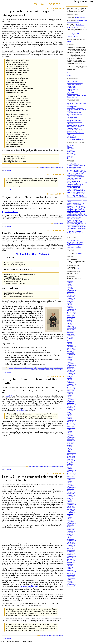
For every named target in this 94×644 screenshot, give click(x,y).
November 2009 (71, 387)
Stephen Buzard (59, 467)
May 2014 (69, 466)
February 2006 (71, 317)
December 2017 (71, 528)
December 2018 (71, 544)
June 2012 (69, 433)
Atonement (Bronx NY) (73, 169)
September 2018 (71, 541)
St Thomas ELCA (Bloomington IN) (77, 224)
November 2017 (71, 527)
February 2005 (71, 298)
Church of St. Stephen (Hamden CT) (77, 183)
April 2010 (70, 394)
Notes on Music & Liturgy (74, 127)
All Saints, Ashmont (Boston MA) (76, 166)
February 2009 (71, 373)
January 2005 (70, 297)
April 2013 (70, 445)
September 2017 (71, 523)
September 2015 (71, 487)
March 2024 (70, 567)
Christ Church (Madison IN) (75, 175)
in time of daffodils (72, 116)
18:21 (5, 226)
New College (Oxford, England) (76, 242)
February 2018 (71, 531)
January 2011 (70, 408)
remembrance (21, 410)
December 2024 (71, 575)
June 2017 (69, 519)
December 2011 (71, 425)
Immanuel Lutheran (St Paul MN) (76, 191)
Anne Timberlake (72, 106)
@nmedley (70, 153)
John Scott (47, 368)
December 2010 (71, 406)
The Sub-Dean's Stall (73, 94)
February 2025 (71, 578)
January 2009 (70, 372)
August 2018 (70, 539)
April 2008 (70, 358)
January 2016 (70, 494)
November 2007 (71, 350)
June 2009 (69, 380)
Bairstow (11, 368)
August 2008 (70, 364)
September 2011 (71, 420)
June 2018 (69, 537)
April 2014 (70, 464)
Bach (41, 635)
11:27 (5, 638)
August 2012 (70, 436)
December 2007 (71, 351)
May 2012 (69, 431)
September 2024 (71, 572)
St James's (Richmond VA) (74, 205)
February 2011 (71, 409)
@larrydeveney (71, 152)
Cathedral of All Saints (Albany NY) (77, 172)
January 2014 (70, 459)
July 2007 (69, 344)
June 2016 (69, 500)
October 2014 (70, 472)
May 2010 (69, 395)
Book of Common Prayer (74, 85)
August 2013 (70, 451)
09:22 (5, 372)
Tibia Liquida (80, 25)
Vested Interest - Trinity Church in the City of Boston (77, 96)
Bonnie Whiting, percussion (75, 108)
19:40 (5, 190)
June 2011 (69, 415)
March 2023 (70, 564)
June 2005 (69, 304)
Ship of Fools (71, 92)
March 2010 (70, 392)
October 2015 (70, 489)
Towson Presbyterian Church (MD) (77, 227)
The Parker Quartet (72, 128)
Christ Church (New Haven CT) (76, 177)
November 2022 (71, 561)
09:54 (5, 170)
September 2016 (71, 505)
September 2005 (71, 309)
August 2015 (70, 486)
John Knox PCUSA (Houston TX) (76, 194)
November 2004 (71, 294)
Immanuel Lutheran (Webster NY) (76, 192)
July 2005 (69, 306)
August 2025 (70, 583)
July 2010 (69, 398)
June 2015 (69, 483)
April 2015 (70, 480)
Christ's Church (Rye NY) (74, 181)
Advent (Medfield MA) (73, 164)
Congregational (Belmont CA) (75, 184)
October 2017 (70, 525)
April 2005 (70, 301)
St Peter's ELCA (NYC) (73, 219)
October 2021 (70, 558)
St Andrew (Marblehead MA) (75, 195)
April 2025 (70, 580)
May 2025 (69, 581)
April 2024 (70, 569)
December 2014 (71, 475)
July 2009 (69, 381)
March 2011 (70, 411)
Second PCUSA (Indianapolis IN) (76, 225)
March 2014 (70, 462)
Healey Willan (54, 168)
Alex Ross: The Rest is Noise (75, 83)
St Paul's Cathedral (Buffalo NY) (76, 214)
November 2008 (71, 369)
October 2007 (70, 348)
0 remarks (9, 170)
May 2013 (69, 447)
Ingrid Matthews (47, 635)
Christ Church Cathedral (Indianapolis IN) (74, 179)
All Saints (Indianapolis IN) (74, 167)
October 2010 (70, 403)
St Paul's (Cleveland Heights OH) (76, 211)
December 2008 (71, 370)
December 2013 (71, 458)
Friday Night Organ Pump (74, 113)
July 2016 (69, 501)
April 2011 (70, 412)
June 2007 (69, 342)
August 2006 (70, 326)
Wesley (62, 369)
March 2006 (70, 319)
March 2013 (70, 444)
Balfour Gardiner (18, 368)
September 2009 (71, 384)
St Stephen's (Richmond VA (75, 220)
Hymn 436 (61, 168)
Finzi (32, 368)
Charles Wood (26, 368)
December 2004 (71, 295)
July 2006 (69, 325)
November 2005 (71, 312)
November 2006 (71, 331)
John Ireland (41, 368)
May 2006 (69, 322)
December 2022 (71, 562)
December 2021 (71, 559)
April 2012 (70, 430)
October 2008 (70, 367)
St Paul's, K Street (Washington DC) (77, 216)
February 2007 (71, 336)
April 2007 (70, 339)
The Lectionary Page (73, 89)
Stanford (38, 369)
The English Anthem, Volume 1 (32, 254)
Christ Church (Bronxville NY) (75, 173)
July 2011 (69, 417)
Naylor (52, 368)
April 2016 (70, 498)
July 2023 (69, 566)
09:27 (5, 470)
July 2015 (69, 484)
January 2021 (70, 555)
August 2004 (70, 289)
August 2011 (70, 419)
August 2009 (70, 383)
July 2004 (69, 287)
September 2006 (71, 328)
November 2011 (71, 423)
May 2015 (69, 481)
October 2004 (70, 292)
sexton (69, 41)
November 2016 (71, 508)
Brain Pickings (71, 86)
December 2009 (71, 389)
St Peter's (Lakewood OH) (74, 217)
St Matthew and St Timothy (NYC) (76, 209)
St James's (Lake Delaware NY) (75, 203)
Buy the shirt (78, 254)
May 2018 (69, 536)
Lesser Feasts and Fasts (58, 635)
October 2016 (70, 506)
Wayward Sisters (71, 138)
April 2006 (70, 320)
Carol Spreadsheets (79, 18)
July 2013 (69, 450)
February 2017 (71, 512)
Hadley (35, 368)
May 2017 (69, 517)
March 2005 (70, 300)
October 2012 (70, 439)
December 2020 (71, 553)
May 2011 (69, 414)
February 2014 (71, 461)
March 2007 (70, 337)
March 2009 (70, 375)
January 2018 (70, 530)
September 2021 (71, 556)
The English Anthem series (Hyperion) (50, 369)
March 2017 (70, 514)
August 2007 (70, 345)
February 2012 (71, 428)
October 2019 (70, 548)
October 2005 (70, 311)
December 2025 (71, 586)
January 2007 (70, 334)
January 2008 (70, 353)
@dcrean (69, 147)
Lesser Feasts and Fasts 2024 (30, 586)
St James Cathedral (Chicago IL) (76, 206)
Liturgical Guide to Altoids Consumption (77, 21)
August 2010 (70, 400)
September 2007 (71, 347)
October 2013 (70, 455)
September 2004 (71, 290)
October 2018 (70, 542)
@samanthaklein (72, 155)
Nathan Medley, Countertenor (75, 125)
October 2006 (70, 330)
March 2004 (70, 281)
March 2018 (70, 533)
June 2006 (69, 323)
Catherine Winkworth (45, 168)
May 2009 (69, 378)
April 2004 (70, 283)
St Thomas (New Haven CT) (74, 222)
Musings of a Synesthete (74, 120)
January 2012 (70, 426)
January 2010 (70, 390)
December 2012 (71, 441)
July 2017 (69, 520)
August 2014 (70, 469)
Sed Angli (69, 91)
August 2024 (70, 570)
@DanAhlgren (71, 145)
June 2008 (69, 361)
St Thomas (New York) (49, 467)
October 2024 (70, 573)
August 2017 (70, 522)
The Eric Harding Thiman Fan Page (77, 28)
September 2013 (71, 453)
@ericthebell (70, 149)
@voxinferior (71, 158)
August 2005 (70, 308)
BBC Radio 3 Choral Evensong (75, 241)
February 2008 (71, 355)
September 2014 (71, 470)
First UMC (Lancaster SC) (74, 188)
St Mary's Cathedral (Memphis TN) (77, 208)
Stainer (33, 369)
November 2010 (71, 405)
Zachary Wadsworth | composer (76, 139)
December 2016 (71, 509)
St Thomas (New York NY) (74, 247)
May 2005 (69, 303)
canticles (56, 224)
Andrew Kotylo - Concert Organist (76, 103)
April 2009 (70, 376)
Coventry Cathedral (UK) (74, 186)
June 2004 (69, 286)
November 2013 (71, 456)
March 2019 (70, 547)
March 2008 (70, 356)
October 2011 (70, 422)
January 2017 (70, 511)
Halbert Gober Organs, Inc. (74, 114)
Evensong (61, 224)
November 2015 (71, 491)
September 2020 (71, 552)
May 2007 (69, 340)
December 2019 (71, 550)
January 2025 (70, 577)
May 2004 (69, 284)
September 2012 (71, 437)
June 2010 (69, 397)
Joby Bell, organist (72, 117)
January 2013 (70, 442)
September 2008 (71, 365)
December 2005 (71, 314)
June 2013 (69, 448)
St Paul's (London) (58, 368)
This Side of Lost (71, 136)
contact (69, 75)
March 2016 (70, 497)
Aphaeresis (70, 105)
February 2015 (71, 478)
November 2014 (71, 473)
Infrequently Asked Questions (75, 34)
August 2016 (70, 503)
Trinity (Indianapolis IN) (74, 231)
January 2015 (70, 476)
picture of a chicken (73, 37)
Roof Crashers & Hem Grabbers (76, 130)
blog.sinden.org (84, 1)
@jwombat (70, 150)
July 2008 (69, 362)
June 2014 (69, 467)
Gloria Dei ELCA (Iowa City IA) (75, 189)
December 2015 (71, 492)
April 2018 (70, 534)
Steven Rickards (71, 131)
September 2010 (71, 401)
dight (78, 269)
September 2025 (71, 584)
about (68, 72)
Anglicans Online (72, 81)
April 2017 (70, 516)
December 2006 (71, 333)
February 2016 (71, 495)
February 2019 (71, 545)
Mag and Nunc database (10, 212)
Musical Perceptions (73, 119)
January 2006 (70, 315)
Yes (68, 261)
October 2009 (70, 386)
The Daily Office (71, 88)
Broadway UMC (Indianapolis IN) (76, 170)
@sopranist (70, 156)
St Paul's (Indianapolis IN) (74, 213)
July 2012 (69, 434)
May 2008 (69, 359)
